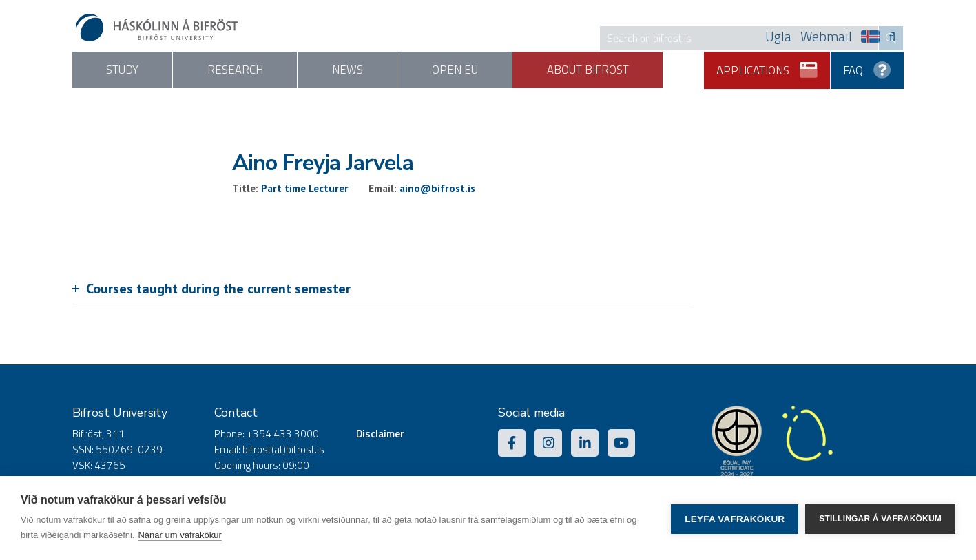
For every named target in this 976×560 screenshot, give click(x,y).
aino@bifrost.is (437, 188)
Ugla (778, 37)
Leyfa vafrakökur (735, 518)
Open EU (495, 70)
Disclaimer (380, 434)
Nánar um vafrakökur (179, 535)
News (376, 70)
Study (128, 70)
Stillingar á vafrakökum (880, 518)
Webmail (826, 37)
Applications (768, 65)
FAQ (867, 65)
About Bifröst (640, 70)
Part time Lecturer (305, 188)
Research (252, 70)
